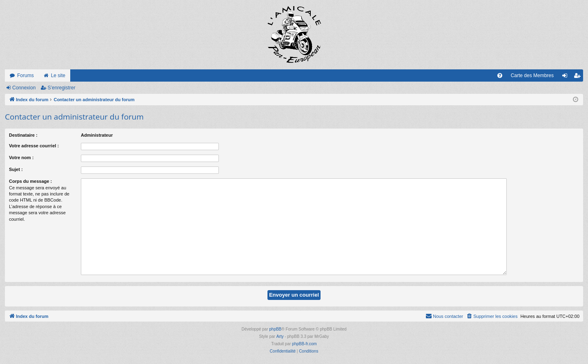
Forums (26, 75)
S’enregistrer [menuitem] (579, 77)
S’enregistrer (61, 88)
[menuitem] (500, 75)
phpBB (275, 329)
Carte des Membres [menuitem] (532, 75)
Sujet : (16, 169)
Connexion (24, 88)
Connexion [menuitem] (567, 77)
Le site (58, 75)
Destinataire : (23, 135)
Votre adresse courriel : (34, 146)
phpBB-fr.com (304, 344)
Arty (280, 336)
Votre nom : (21, 158)
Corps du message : (30, 181)
